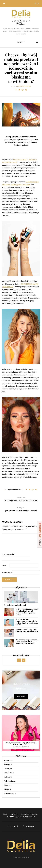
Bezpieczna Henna (29, 814)
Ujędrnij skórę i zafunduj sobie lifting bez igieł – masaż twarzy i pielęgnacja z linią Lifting (27, 612)
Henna (6, 769)
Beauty (21, 747)
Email (4, 565)
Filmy (6, 789)
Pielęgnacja (8, 781)
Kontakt (14, 814)
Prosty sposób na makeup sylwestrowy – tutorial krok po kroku (21, 744)
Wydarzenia (8, 793)
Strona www (7, 572)
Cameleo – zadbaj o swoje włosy (21, 817)
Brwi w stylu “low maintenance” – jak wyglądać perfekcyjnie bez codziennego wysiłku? (27, 622)
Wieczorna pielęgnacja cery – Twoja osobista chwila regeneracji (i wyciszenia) (27, 642)
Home (4, 814)
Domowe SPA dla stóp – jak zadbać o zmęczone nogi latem (27, 631)
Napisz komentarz (14, 490)
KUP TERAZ (21, 696)
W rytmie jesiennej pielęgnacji (15, 605)
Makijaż (28, 86)
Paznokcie (8, 773)
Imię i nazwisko (8, 554)
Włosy (6, 785)
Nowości (21, 86)
